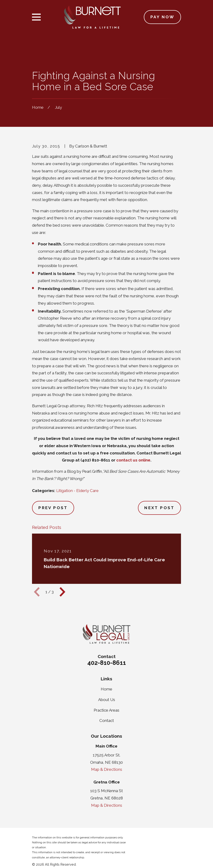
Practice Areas (106, 710)
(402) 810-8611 (95, 460)
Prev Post (53, 508)
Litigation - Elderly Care (77, 491)
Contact (107, 721)
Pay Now (163, 17)
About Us (107, 700)
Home (106, 689)
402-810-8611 (107, 663)
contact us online (133, 460)
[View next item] (62, 592)
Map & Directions (107, 769)
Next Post (159, 508)
